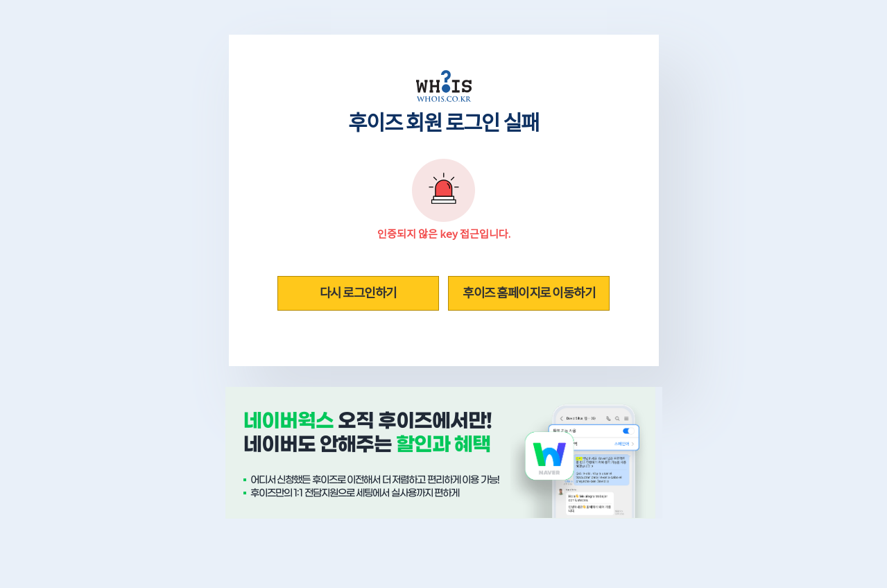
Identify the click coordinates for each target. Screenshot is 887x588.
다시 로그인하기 (358, 293)
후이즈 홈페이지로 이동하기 (529, 293)
